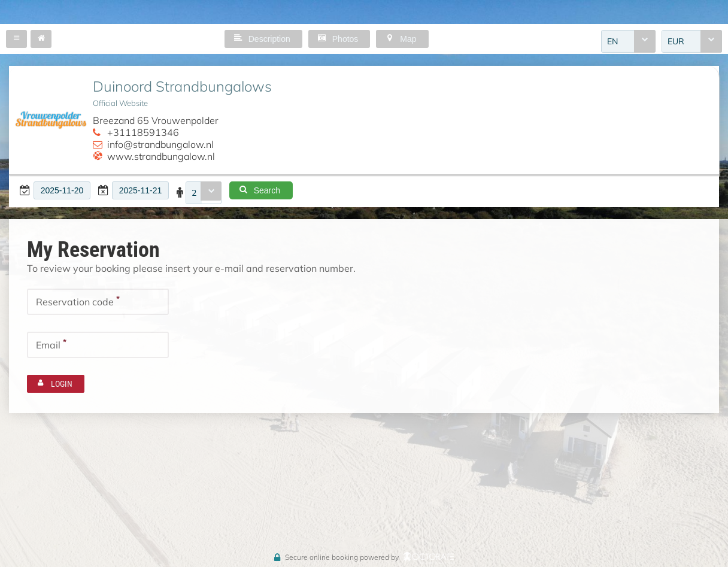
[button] (16, 39)
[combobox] (628, 41)
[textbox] (62, 190)
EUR (676, 41)
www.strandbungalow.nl (161, 156)
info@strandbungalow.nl (160, 144)
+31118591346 (143, 132)
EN (612, 41)
